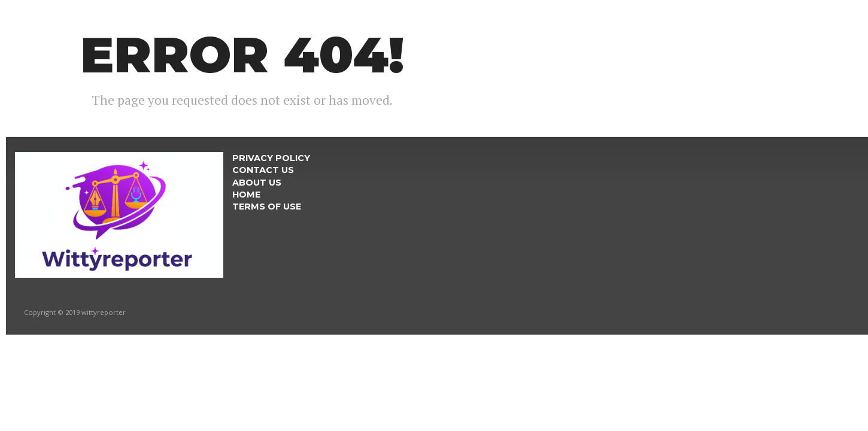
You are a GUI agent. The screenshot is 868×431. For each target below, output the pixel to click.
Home (246, 195)
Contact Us (263, 170)
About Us (257, 183)
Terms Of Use (267, 207)
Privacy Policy (271, 158)
